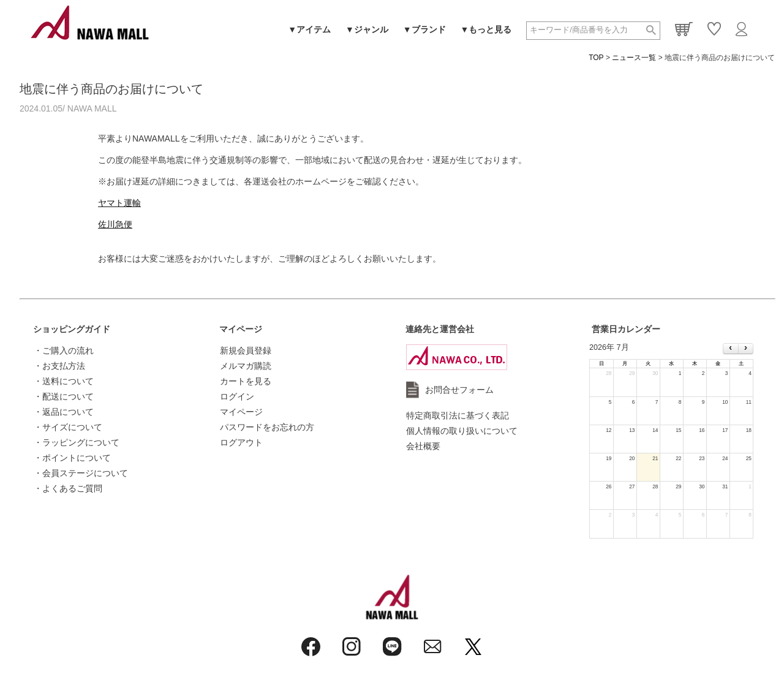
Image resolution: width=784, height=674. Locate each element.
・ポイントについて (72, 458)
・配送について (64, 396)
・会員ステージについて (81, 473)
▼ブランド (424, 29)
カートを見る (246, 381)
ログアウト (241, 442)
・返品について (64, 412)
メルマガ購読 (246, 366)
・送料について (64, 381)
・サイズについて (68, 427)
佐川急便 (115, 224)
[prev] (730, 349)
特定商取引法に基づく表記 (458, 415)
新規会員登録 (246, 350)
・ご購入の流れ (64, 350)
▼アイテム (309, 29)
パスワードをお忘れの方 (267, 427)
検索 (651, 31)
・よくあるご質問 (68, 488)
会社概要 (423, 446)
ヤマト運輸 (119, 203)
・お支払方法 (59, 366)
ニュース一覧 (634, 58)
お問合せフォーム (459, 390)
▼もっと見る (486, 29)
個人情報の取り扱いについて (462, 431)
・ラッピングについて (77, 442)
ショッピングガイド (72, 329)
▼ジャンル (367, 29)
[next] (746, 349)
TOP (596, 58)
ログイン (237, 396)
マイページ (241, 329)
